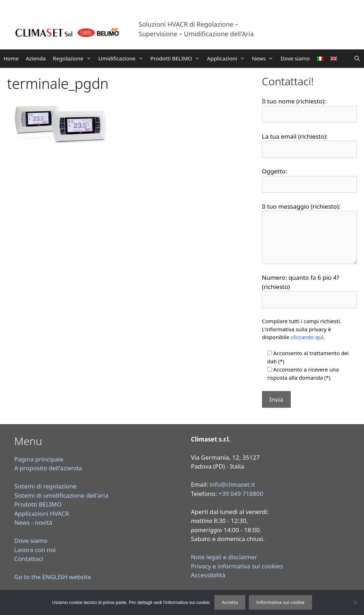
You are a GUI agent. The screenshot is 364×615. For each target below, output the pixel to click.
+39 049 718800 (241, 494)
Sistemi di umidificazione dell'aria (61, 495)
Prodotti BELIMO (177, 58)
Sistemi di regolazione (45, 486)
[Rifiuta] (355, 602)
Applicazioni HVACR (42, 514)
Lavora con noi (35, 550)
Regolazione (74, 58)
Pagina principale (39, 459)
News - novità (33, 522)
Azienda (36, 58)
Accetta (230, 602)
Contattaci (29, 559)
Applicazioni (228, 58)
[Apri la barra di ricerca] (357, 58)
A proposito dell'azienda (48, 468)
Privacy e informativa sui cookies (237, 566)
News (265, 58)
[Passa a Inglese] (334, 59)
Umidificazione (123, 58)
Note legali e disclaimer (224, 557)
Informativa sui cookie (280, 602)
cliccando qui (307, 337)
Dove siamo (295, 58)
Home (11, 58)
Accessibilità (208, 575)
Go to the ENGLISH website (53, 577)
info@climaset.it (232, 484)
